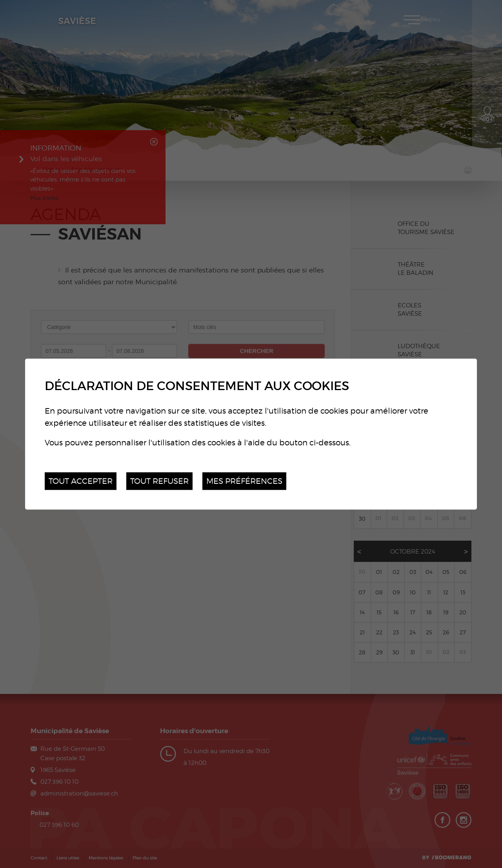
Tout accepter (81, 481)
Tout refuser (159, 481)
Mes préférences (244, 481)
